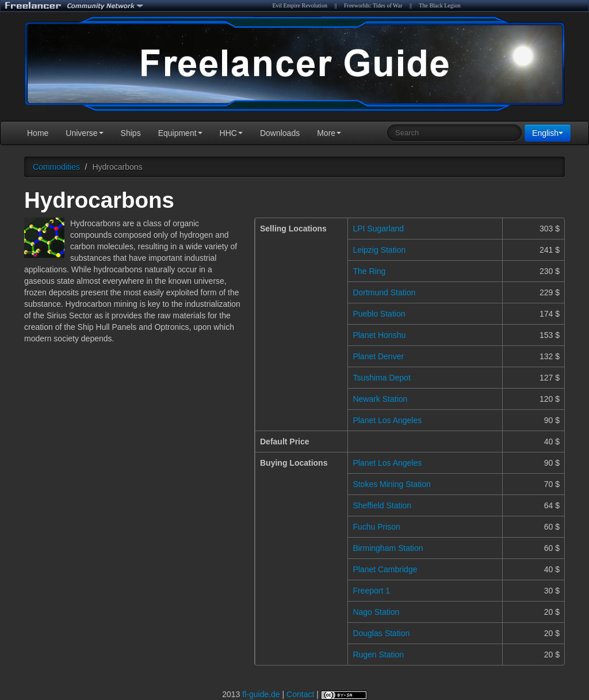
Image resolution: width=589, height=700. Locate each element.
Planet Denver (378, 356)
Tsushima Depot (381, 378)
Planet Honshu (379, 335)
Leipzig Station (379, 250)
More (329, 133)
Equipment (180, 133)
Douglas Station (381, 633)
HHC (231, 133)
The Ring (369, 271)
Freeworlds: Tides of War (373, 5)
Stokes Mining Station (391, 484)
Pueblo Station (379, 314)
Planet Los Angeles (387, 420)
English (548, 133)
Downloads (280, 133)
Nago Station (376, 612)
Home (38, 133)
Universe (84, 133)
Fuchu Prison (376, 527)
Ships (131, 133)
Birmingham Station (388, 548)
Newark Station (380, 399)
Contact (300, 694)
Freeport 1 (371, 591)
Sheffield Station (382, 505)
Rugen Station (378, 655)
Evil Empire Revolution (300, 5)
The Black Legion (439, 5)
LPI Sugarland (378, 229)
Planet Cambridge (385, 569)
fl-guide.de (261, 694)
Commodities (56, 167)
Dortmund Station (384, 292)
